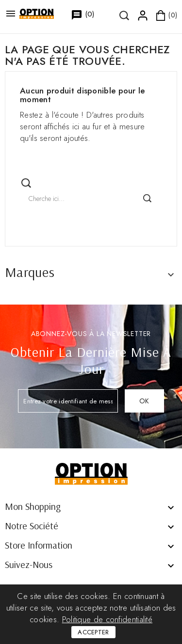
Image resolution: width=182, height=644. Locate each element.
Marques (30, 272)
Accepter (93, 632)
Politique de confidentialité (107, 619)
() (78, 15)
